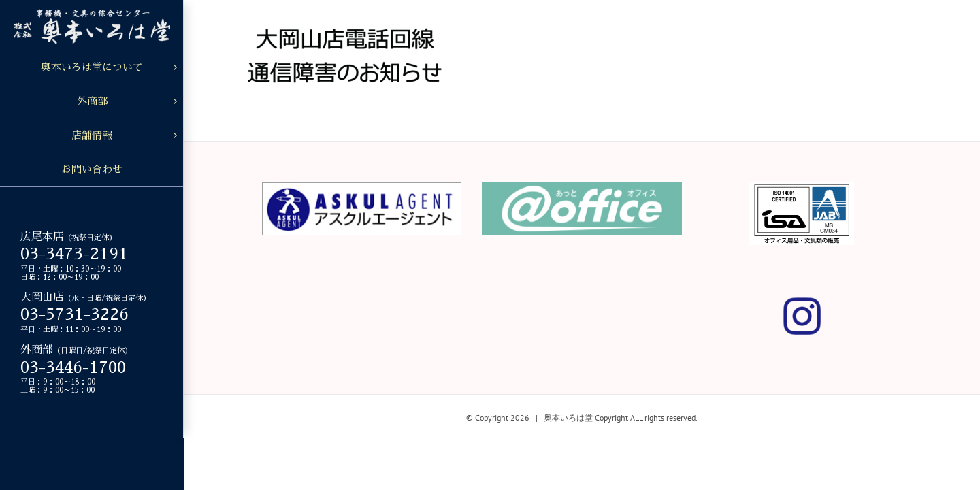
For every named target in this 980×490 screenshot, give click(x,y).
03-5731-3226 (75, 314)
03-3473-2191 (74, 254)
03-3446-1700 (73, 367)
